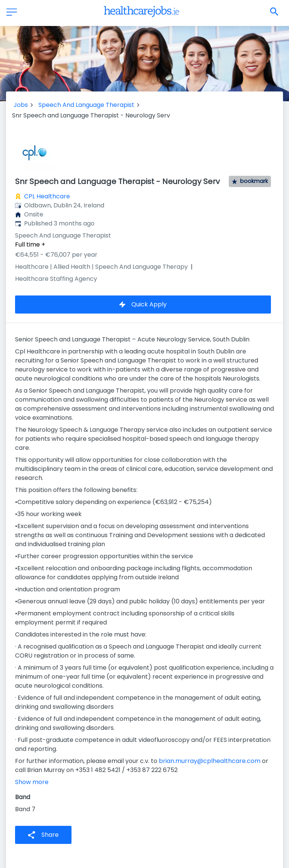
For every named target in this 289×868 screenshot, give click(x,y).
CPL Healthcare (47, 196)
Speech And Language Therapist (86, 105)
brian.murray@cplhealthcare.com (210, 761)
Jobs (21, 105)
